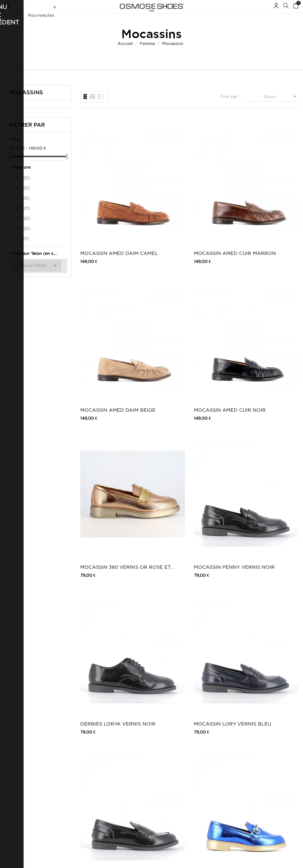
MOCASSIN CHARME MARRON (217, 374)
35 (22, 189)
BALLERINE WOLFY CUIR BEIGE (210, 552)
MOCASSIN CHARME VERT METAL (269, 374)
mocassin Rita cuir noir (158, 552)
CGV (63, 751)
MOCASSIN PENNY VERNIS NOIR (160, 286)
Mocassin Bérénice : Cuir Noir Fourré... (217, 640)
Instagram (224, 751)
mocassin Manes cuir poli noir (270, 463)
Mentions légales (74, 745)
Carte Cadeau (127, 754)
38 (22, 220)
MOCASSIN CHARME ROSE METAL (99, 463)
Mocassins (26, 104)
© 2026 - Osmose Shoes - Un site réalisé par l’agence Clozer (152, 858)
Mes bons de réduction (25, 772)
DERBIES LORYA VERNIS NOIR (214, 286)
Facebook (224, 739)
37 (22, 210)
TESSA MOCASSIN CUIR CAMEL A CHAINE (159, 640)
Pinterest (223, 757)
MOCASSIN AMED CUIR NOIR (273, 197)
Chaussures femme (177, 739)
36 (22, 200)
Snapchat (224, 763)
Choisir (281, 108)
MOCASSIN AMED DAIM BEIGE (216, 197)
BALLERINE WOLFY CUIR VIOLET (267, 552)
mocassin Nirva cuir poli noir (217, 463)
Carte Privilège (128, 760)
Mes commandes (19, 739)
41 (22, 250)
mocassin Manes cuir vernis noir (99, 552)
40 (23, 240)
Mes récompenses (20, 778)
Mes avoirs (14, 755)
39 (22, 230)
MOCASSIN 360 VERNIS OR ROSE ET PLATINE (102, 286)
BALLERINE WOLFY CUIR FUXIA (96, 640)
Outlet (166, 745)
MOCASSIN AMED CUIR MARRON (159, 197)
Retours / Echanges (77, 767)
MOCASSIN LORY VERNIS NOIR (101, 374)
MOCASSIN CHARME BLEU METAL (156, 374)
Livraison (67, 739)
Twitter (222, 745)
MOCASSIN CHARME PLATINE (160, 463)
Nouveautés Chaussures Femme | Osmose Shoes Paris (133, 744)
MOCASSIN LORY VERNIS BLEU (272, 286)
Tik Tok (222, 769)
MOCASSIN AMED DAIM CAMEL (102, 197)
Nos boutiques (127, 766)
